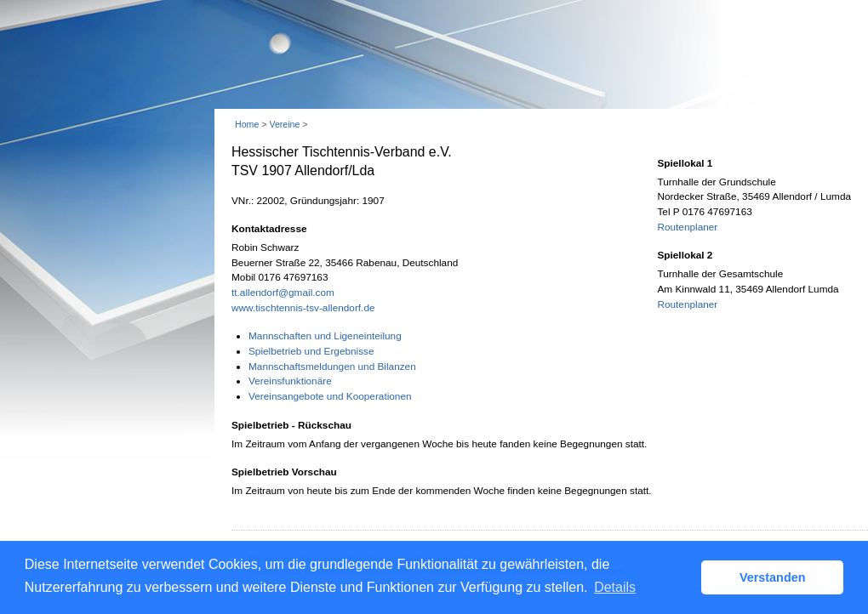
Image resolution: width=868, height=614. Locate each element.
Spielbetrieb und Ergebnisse (311, 351)
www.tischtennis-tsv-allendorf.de (303, 308)
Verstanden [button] (773, 577)
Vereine (284, 124)
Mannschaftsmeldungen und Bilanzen (332, 367)
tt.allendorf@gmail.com (283, 293)
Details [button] (615, 587)
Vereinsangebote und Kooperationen (330, 396)
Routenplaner (687, 227)
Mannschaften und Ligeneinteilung (325, 336)
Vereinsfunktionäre (290, 381)
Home (247, 124)
